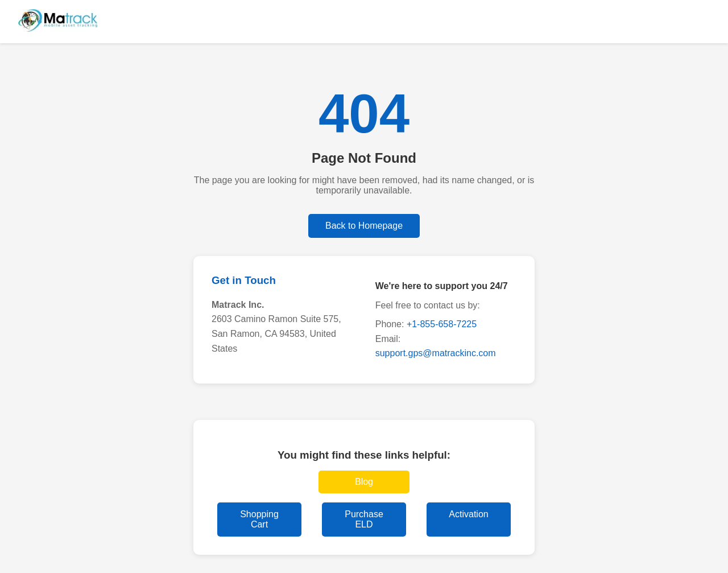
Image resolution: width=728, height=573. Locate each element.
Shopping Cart (259, 519)
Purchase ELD (364, 519)
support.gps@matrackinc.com (436, 353)
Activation (468, 514)
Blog (364, 482)
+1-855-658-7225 (442, 324)
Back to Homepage (364, 226)
